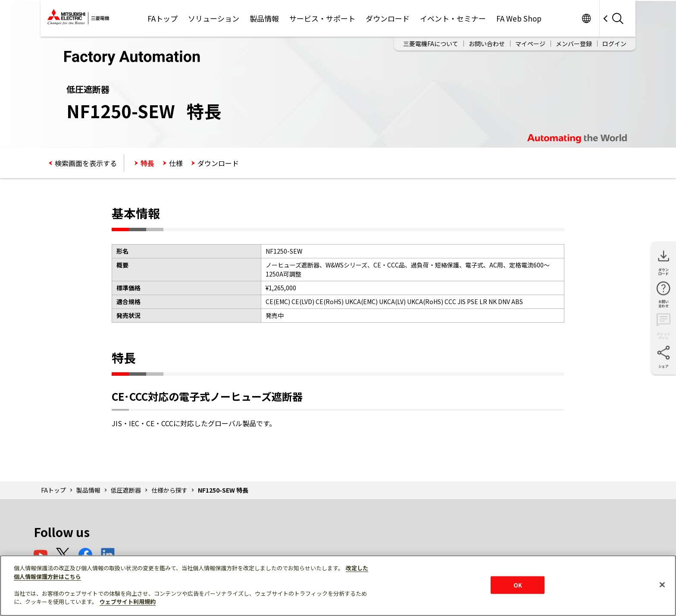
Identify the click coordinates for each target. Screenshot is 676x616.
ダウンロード (388, 18)
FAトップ (163, 18)
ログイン (614, 44)
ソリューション (214, 18)
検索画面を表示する (86, 163)
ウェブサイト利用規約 (128, 602)
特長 (147, 163)
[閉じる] (662, 585)
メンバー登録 (574, 44)
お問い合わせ (487, 44)
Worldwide (586, 18)
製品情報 (264, 18)
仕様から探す (169, 490)
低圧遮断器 (126, 490)
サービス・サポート (322, 18)
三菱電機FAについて (431, 44)
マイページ (530, 44)
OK (518, 585)
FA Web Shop (519, 18)
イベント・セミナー (453, 18)
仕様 (176, 163)
